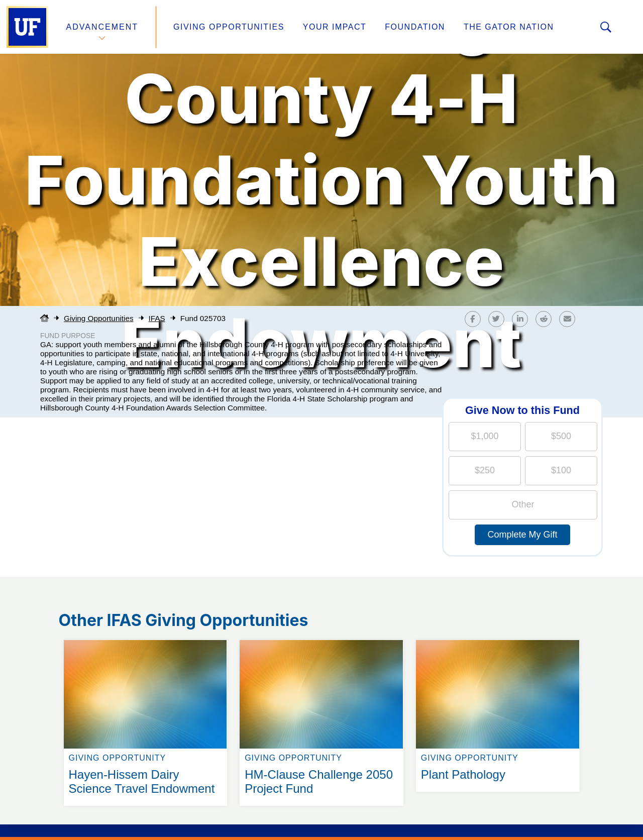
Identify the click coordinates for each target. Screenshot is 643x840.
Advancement (102, 27)
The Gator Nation (509, 27)
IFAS (157, 318)
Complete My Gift (522, 535)
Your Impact (335, 27)
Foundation (415, 27)
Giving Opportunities (229, 27)
